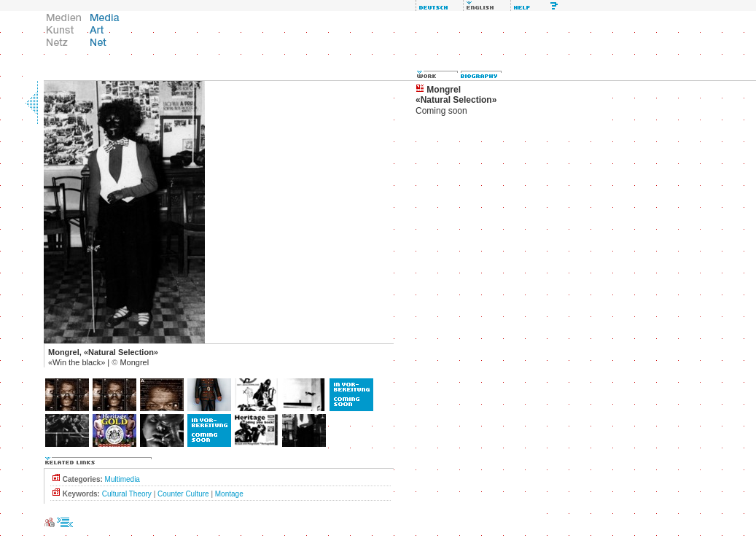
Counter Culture (183, 494)
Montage (229, 494)
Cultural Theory (127, 494)
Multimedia (122, 479)
